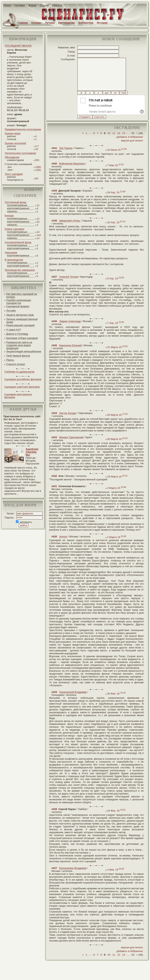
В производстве (14, 260)
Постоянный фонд (15, 202)
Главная (23, 23)
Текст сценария (14, 174)
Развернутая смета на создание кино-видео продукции (19, 345)
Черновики (11, 253)
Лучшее (50, 23)
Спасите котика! (16, 364)
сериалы (12, 211)
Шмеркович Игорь (70, 229)
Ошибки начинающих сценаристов (19, 302)
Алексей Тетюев (69, 285)
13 (124, 142)
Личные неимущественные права (22, 321)
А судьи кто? (14, 330)
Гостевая (20, 5)
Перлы (10, 360)
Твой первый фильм (18, 356)
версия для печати (132, 149)
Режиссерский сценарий (20, 325)
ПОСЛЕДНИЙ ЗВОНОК (18, 46)
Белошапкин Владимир (73, 877)
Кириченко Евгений (70, 354)
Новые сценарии (14, 229)
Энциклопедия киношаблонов (24, 351)
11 (114, 142)
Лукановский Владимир (73, 701)
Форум (32, 5)
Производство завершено (20, 270)
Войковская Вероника (72, 172)
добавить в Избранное (130, 146)
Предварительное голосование (23, 129)
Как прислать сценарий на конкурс (22, 295)
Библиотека (86, 23)
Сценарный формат (18, 306)
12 (119, 142)
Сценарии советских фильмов (22, 387)
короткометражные (18, 208)
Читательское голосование (20, 153)
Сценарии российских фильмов (23, 379)
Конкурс (36, 23)
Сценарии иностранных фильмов (18, 396)
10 (109, 142)
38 (133, 142)
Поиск (7, 5)
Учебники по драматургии (19, 372)
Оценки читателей (15, 143)
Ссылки (44, 5)
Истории (102, 23)
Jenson (63, 545)
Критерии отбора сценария (22, 338)
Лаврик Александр (70, 330)
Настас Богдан (68, 422)
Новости (57, 5)
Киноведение (66, 23)
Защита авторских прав (20, 315)
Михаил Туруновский (71, 446)
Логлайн (11, 311)
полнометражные (17, 205)
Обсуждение (12, 157)
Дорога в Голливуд (17, 334)
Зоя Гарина (66, 157)
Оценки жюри (13, 133)
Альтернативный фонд (18, 242)
